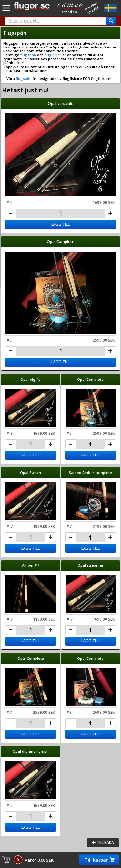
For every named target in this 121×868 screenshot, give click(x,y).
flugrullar (53, 55)
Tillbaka (103, 843)
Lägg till (60, 224)
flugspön (28, 55)
